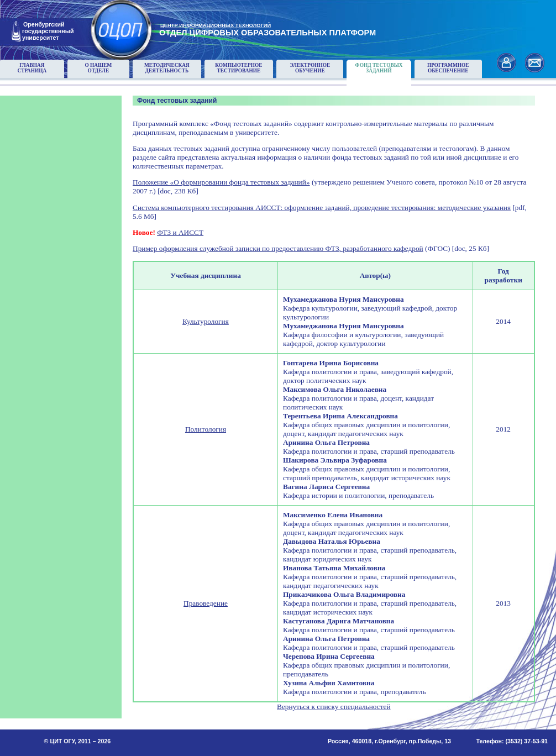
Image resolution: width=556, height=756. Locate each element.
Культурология (206, 321)
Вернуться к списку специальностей (334, 707)
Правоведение (206, 603)
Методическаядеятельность (167, 68)
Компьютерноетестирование (238, 68)
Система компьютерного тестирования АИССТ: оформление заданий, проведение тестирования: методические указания (322, 208)
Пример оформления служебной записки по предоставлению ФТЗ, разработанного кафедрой (278, 248)
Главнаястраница (32, 68)
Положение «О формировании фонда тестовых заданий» (221, 182)
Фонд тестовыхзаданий (379, 68)
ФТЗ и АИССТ (180, 232)
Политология (206, 429)
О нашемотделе (98, 68)
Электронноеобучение (310, 68)
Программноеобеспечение (448, 68)
